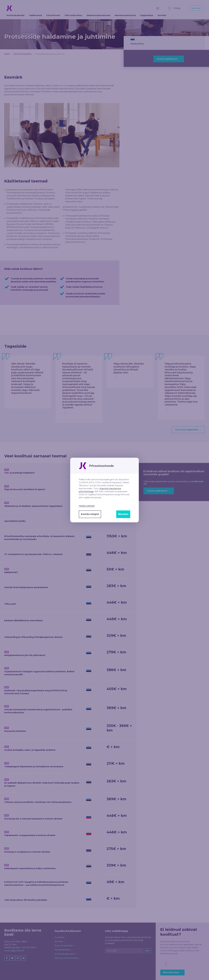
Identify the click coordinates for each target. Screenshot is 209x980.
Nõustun (123, 514)
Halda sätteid (87, 506)
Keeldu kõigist (90, 514)
